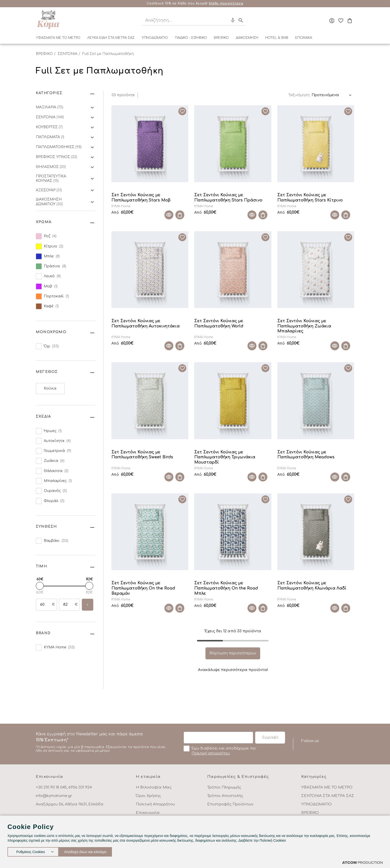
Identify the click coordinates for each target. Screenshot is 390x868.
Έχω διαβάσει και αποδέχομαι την (220, 750)
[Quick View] (169, 215)
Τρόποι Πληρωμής (224, 787)
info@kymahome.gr (54, 796)
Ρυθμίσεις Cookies (31, 851)
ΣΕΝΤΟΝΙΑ (68, 54)
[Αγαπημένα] (341, 21)
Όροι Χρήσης (148, 796)
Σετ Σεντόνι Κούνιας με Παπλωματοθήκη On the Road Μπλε (226, 588)
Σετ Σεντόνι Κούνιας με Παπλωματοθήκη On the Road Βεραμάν (143, 588)
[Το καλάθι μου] (350, 21)
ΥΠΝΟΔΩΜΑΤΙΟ (155, 38)
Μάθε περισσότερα (226, 3)
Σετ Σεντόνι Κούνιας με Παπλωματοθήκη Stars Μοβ (141, 198)
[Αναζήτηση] (181, 20)
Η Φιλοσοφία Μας (154, 787)
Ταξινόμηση (299, 95)
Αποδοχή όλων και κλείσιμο (91, 851)
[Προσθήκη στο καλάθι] (180, 215)
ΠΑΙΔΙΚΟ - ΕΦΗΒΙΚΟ (191, 38)
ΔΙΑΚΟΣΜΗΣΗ (247, 38)
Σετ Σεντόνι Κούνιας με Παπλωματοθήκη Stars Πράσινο (228, 198)
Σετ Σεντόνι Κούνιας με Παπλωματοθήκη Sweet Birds (142, 455)
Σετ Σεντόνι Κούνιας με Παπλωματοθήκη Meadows (306, 455)
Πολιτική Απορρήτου (155, 804)
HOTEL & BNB (277, 38)
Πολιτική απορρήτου (211, 753)
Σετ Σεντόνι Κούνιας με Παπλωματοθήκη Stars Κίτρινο (310, 198)
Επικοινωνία (148, 813)
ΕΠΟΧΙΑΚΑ (304, 38)
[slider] (40, 586)
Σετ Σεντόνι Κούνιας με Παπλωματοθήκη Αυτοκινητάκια (146, 324)
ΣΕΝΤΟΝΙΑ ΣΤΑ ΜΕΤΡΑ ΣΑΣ (328, 796)
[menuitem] (58, 39)
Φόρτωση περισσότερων (233, 653)
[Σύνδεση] (332, 21)
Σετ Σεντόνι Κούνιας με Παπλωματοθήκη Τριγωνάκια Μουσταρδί (225, 457)
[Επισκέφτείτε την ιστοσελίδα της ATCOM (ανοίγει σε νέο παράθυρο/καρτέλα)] (362, 862)
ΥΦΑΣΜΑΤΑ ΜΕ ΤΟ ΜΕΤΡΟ (58, 38)
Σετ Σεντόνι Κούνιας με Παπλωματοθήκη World (219, 324)
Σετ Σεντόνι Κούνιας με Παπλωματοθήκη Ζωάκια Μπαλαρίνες (304, 326)
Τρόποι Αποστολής (225, 796)
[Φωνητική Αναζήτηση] (233, 20)
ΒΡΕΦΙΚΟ (221, 38)
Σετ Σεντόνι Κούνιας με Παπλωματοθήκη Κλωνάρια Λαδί (312, 586)
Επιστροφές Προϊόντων (230, 804)
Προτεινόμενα (325, 95)
